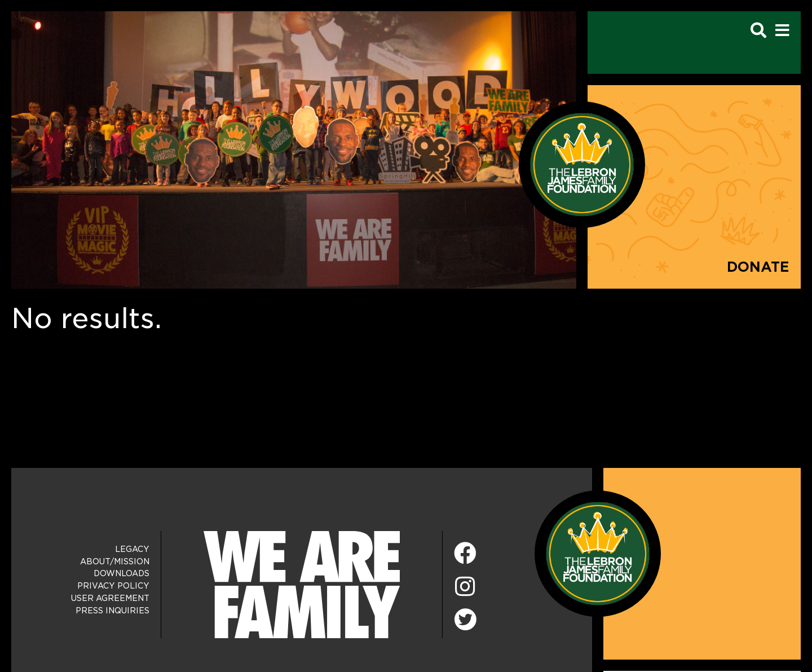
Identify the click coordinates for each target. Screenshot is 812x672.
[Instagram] (465, 587)
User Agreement (110, 598)
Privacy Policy (113, 586)
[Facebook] (465, 554)
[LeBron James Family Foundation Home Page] (598, 553)
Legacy (132, 549)
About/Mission (115, 562)
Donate (758, 267)
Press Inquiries (112, 611)
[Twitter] (465, 618)
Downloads (122, 573)
